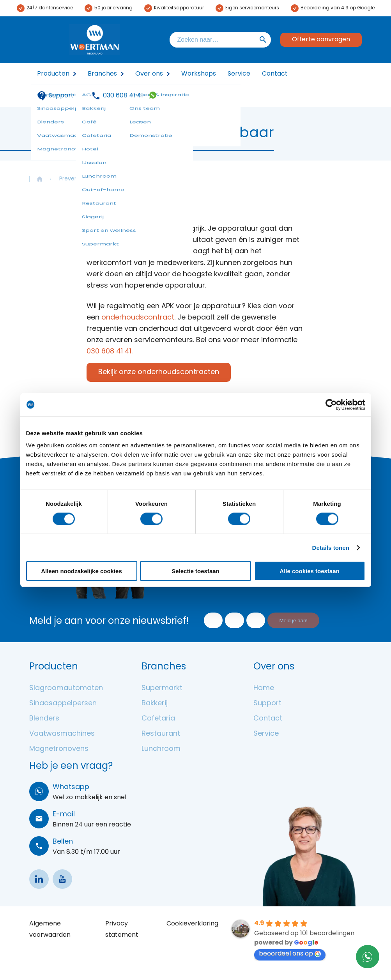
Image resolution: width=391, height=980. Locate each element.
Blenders (44, 719)
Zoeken (263, 40)
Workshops (199, 74)
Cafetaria (158, 719)
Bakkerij (155, 704)
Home (264, 688)
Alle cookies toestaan (309, 571)
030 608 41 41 (123, 96)
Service (239, 74)
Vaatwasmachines (62, 734)
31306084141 (153, 95)
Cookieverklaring (192, 924)
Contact (275, 74)
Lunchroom (161, 749)
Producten (53, 74)
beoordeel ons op (290, 954)
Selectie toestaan (195, 571)
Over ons (149, 74)
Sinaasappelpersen (63, 704)
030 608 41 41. (110, 352)
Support (55, 96)
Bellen (63, 842)
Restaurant (161, 734)
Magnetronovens (59, 749)
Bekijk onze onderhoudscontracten (159, 372)
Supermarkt (162, 688)
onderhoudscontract (138, 318)
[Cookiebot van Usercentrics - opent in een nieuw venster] (331, 404)
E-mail (64, 815)
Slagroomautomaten (66, 688)
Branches (102, 74)
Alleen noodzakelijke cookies (81, 571)
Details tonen (331, 547)
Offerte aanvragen (321, 40)
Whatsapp (71, 787)
